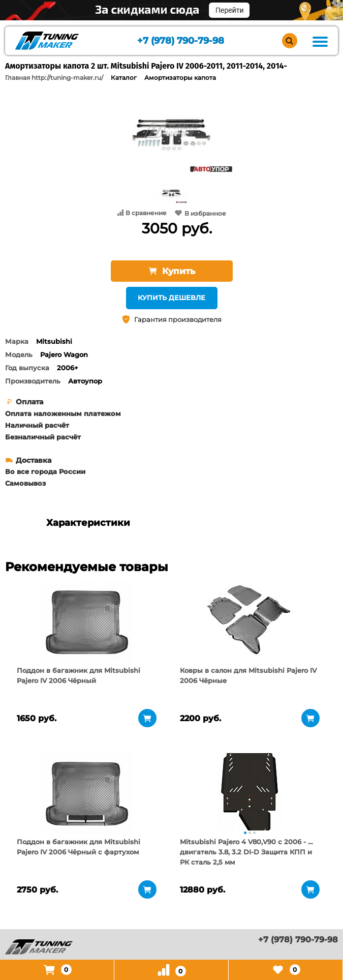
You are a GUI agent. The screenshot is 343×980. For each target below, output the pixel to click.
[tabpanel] (87, 622)
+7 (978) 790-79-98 (181, 41)
